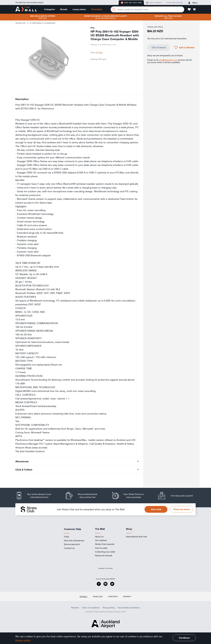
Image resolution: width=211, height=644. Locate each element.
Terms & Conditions (91, 608)
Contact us (69, 548)
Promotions (97, 9)
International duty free (137, 537)
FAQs (66, 537)
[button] (189, 9)
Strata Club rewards (105, 544)
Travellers (98, 597)
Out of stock (159, 47)
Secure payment (72, 544)
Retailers (75, 608)
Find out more (182, 509)
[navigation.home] (26, 9)
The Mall (83, 597)
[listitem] (36, 496)
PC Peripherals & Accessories (43, 23)
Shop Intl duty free (131, 3)
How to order (101, 548)
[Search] (114, 9)
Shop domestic (154, 3)
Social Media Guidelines (129, 608)
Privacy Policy (109, 608)
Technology (21, 23)
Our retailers (101, 540)
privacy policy (23, 640)
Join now (156, 509)
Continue (184, 638)
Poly (101, 52)
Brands (64, 9)
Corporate (113, 597)
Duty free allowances (74, 540)
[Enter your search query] (147, 9)
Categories (50, 9)
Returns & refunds (104, 555)
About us (99, 537)
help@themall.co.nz (168, 60)
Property (127, 597)
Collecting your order (105, 552)
